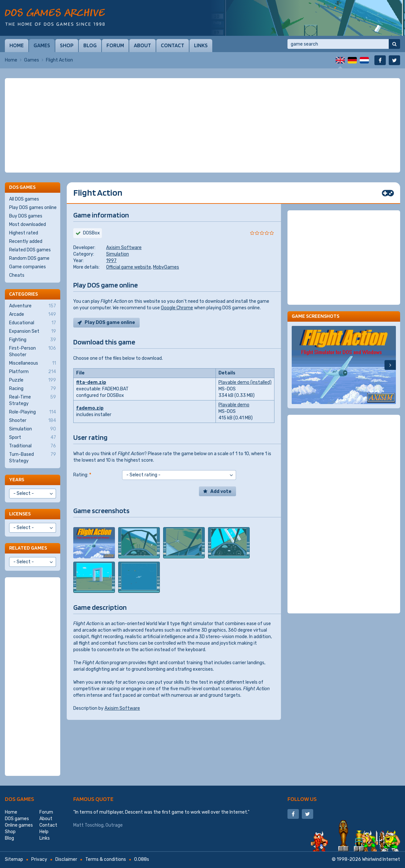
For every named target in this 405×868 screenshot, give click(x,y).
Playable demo (234, 405)
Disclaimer (66, 859)
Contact (173, 45)
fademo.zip (90, 408)
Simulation (118, 254)
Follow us (302, 799)
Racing (33, 389)
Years (17, 479)
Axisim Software (124, 248)
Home (17, 45)
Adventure (33, 306)
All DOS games (24, 199)
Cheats (17, 275)
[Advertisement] (202, 125)
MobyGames (166, 267)
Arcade (33, 315)
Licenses (20, 514)
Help (44, 832)
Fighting (33, 340)
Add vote (221, 491)
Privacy (39, 859)
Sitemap (14, 859)
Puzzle (33, 380)
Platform (33, 372)
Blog (90, 45)
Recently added (26, 241)
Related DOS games (30, 250)
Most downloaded (28, 224)
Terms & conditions (106, 859)
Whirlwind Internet (381, 859)
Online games (19, 825)
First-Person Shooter (33, 351)
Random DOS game (29, 258)
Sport (33, 438)
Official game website (129, 267)
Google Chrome (177, 308)
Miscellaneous (33, 363)
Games (42, 45)
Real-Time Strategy (33, 400)
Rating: (82, 475)
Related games (28, 548)
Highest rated (24, 233)
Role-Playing (33, 412)
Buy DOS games (26, 216)
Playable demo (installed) (245, 382)
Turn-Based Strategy (33, 457)
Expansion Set (33, 331)
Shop (67, 45)
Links (201, 45)
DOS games (20, 799)
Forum (115, 45)
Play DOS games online (33, 208)
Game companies (28, 267)
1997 (111, 261)
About (142, 45)
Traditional (33, 446)
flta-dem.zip (91, 382)
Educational (33, 323)
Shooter (33, 421)
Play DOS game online (110, 322)
